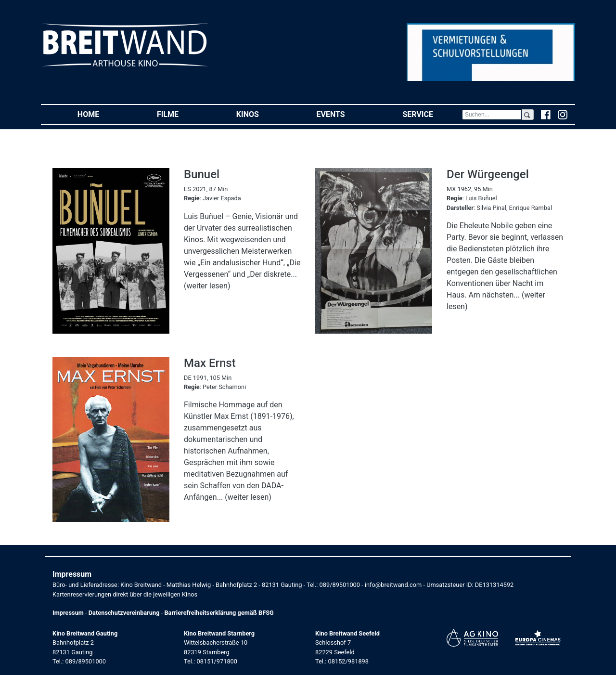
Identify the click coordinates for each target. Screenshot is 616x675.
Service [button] (432, 114)
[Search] (492, 115)
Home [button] (103, 114)
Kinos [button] (262, 114)
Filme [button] (182, 114)
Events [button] (345, 114)
